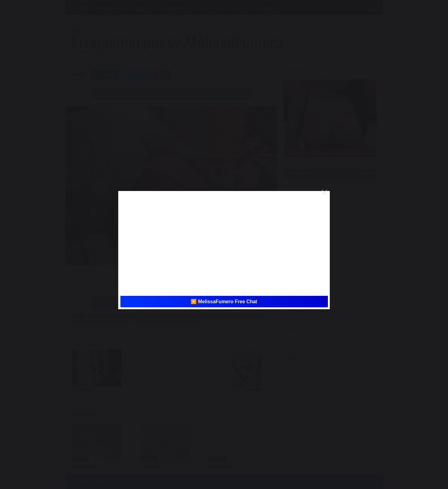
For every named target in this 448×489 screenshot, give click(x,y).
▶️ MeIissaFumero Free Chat (224, 302)
